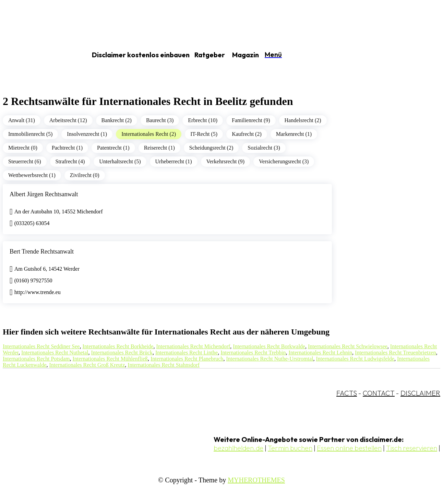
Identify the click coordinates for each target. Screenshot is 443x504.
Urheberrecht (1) (174, 161)
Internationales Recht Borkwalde (269, 346)
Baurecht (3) (160, 120)
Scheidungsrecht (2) (211, 148)
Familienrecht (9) (251, 120)
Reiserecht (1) (159, 148)
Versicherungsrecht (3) (284, 161)
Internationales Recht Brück (122, 353)
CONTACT (379, 393)
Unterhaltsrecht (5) (120, 161)
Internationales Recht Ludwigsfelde (355, 359)
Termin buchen (290, 448)
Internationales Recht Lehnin (320, 353)
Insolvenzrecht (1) (87, 134)
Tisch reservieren (412, 448)
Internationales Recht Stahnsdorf (164, 365)
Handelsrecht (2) (303, 120)
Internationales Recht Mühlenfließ (110, 359)
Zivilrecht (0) (85, 175)
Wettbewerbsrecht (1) (32, 175)
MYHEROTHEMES (256, 480)
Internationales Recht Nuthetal (55, 353)
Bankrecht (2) (117, 120)
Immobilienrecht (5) (30, 134)
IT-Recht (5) (204, 134)
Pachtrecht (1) (67, 148)
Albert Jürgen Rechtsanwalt (44, 194)
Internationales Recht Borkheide (118, 346)
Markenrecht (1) (294, 134)
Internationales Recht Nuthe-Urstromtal (270, 359)
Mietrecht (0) (23, 148)
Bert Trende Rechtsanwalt (42, 251)
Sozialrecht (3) (264, 148)
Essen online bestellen (349, 448)
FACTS (347, 393)
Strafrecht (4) (70, 161)
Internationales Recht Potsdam (36, 359)
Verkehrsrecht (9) (226, 161)
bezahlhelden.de (238, 448)
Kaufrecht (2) (247, 134)
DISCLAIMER (420, 393)
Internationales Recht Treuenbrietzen (395, 353)
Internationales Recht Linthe (187, 353)
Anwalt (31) (22, 120)
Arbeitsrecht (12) (68, 120)
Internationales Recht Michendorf (193, 346)
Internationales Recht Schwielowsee (348, 346)
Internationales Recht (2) (149, 134)
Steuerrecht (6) (25, 161)
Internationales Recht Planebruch (187, 359)
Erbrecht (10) (203, 120)
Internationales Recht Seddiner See (41, 346)
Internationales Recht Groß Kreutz (87, 365)
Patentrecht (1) (113, 148)
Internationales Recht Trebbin (253, 353)
